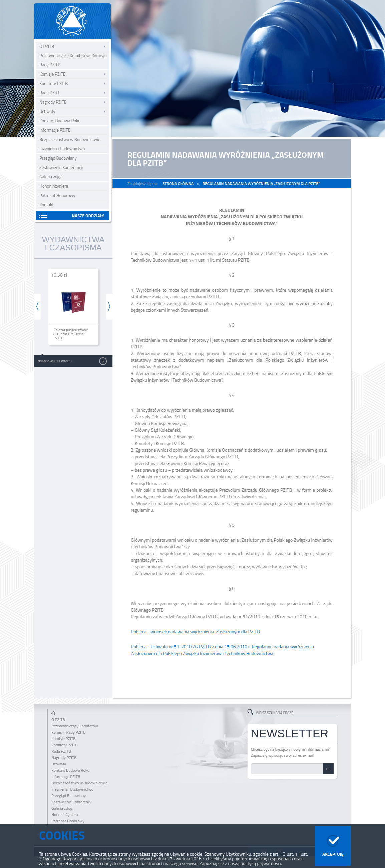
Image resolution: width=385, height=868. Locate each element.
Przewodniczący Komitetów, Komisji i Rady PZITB (73, 60)
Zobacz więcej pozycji (55, 361)
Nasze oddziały (88, 216)
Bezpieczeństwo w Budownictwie (70, 139)
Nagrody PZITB (53, 102)
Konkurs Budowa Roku (60, 121)
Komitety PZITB (54, 83)
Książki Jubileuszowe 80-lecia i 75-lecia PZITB (71, 334)
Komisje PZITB (53, 74)
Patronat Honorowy (57, 195)
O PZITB (47, 46)
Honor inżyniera (54, 186)
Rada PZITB (50, 93)
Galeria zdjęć (51, 177)
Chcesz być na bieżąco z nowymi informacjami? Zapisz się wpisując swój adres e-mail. (290, 752)
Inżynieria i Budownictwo (62, 149)
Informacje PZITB (55, 130)
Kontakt (47, 205)
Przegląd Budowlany (58, 158)
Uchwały (47, 111)
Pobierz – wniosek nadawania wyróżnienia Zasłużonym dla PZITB (195, 631)
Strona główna (178, 183)
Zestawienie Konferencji (61, 167)
